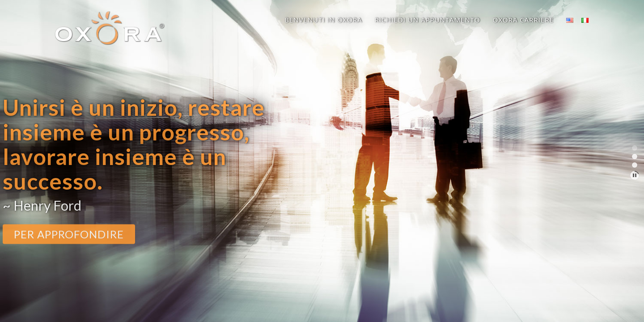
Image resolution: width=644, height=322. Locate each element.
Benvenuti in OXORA (323, 20)
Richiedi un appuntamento (428, 20)
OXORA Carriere (523, 20)
